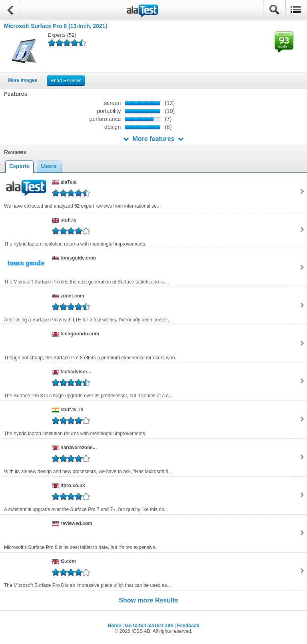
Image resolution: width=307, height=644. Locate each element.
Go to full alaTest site (149, 626)
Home (115, 626)
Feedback (188, 626)
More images (23, 80)
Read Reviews (66, 81)
